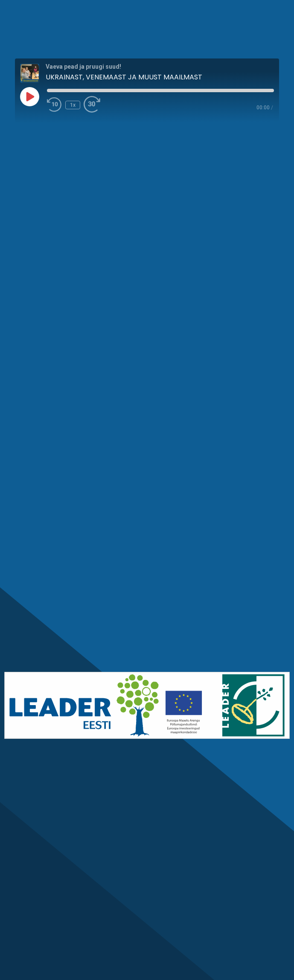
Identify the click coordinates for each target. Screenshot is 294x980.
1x (73, 105)
